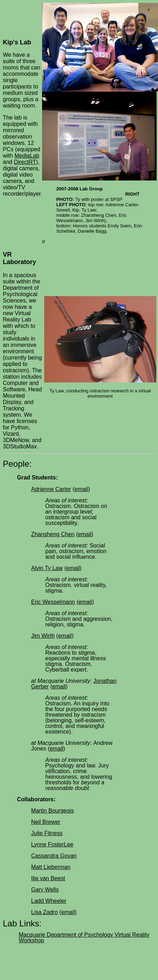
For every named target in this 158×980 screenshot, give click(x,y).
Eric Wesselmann (53, 602)
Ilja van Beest (48, 878)
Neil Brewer (46, 822)
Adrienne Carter (51, 489)
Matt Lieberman (51, 867)
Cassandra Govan (54, 856)
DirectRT (25, 162)
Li (33, 912)
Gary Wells (45, 890)
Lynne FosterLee (52, 844)
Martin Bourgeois (52, 811)
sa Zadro (46, 912)
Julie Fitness (47, 833)
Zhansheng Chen (53, 534)
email (81, 489)
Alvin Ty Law (47, 568)
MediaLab (27, 156)
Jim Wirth (43, 636)
